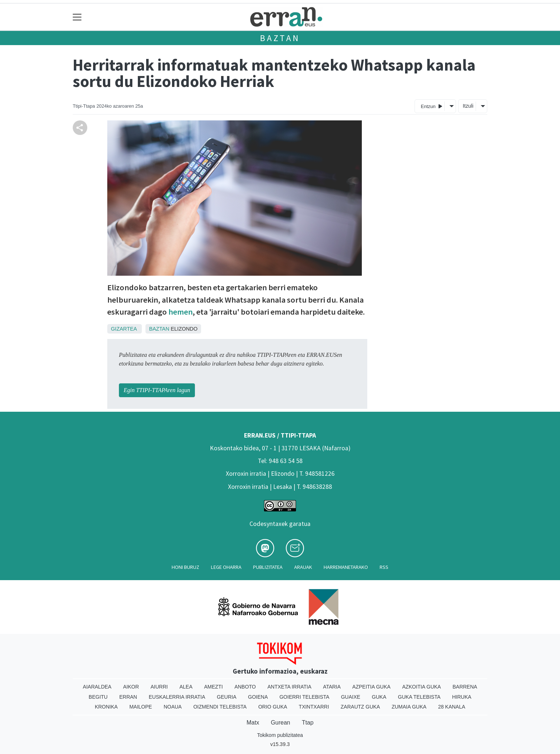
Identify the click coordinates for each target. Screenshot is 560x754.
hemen (181, 312)
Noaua (173, 707)
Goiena (258, 697)
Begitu (98, 697)
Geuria (227, 697)
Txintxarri (314, 707)
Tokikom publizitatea (280, 735)
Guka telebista (419, 697)
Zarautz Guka (360, 707)
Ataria (332, 687)
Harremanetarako (346, 567)
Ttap (308, 723)
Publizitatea (268, 567)
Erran (128, 697)
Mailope (141, 707)
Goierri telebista (304, 697)
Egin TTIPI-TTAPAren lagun (157, 390)
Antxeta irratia (290, 687)
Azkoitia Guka (422, 687)
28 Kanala (452, 707)
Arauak (303, 567)
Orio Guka (273, 707)
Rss (384, 567)
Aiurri (159, 687)
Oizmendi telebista (220, 707)
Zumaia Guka (409, 707)
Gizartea (124, 329)
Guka (379, 697)
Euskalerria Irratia (177, 697)
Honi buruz (185, 567)
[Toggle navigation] (77, 17)
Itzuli (468, 106)
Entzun (431, 106)
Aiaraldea (97, 687)
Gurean (281, 723)
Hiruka (462, 697)
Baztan (280, 38)
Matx (253, 723)
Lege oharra (226, 567)
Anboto (245, 687)
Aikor (131, 687)
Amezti (213, 687)
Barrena (465, 687)
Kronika (106, 707)
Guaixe (351, 697)
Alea (186, 687)
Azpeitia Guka (371, 687)
